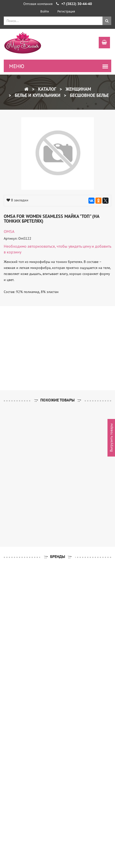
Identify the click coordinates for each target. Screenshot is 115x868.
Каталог (46, 89)
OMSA (9, 231)
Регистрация (66, 11)
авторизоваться (41, 246)
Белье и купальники (37, 95)
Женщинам (78, 89)
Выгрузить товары (111, 438)
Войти (45, 11)
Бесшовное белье (89, 95)
